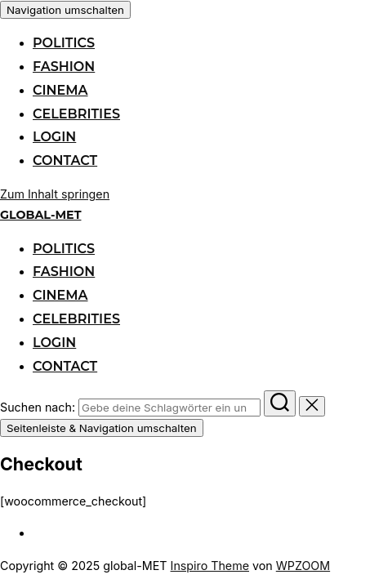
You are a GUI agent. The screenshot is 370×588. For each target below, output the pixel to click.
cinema (60, 90)
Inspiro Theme (210, 566)
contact (65, 160)
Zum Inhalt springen (55, 194)
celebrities (76, 114)
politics (64, 43)
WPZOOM (303, 566)
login (54, 137)
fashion (64, 67)
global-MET (40, 215)
